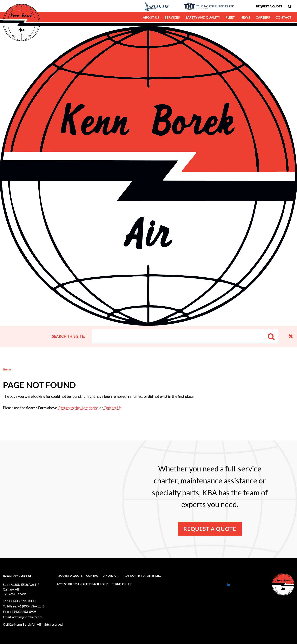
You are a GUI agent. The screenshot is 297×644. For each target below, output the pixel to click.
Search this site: (68, 336)
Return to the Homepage (78, 408)
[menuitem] (290, 7)
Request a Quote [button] (210, 529)
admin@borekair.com (27, 617)
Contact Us (113, 408)
